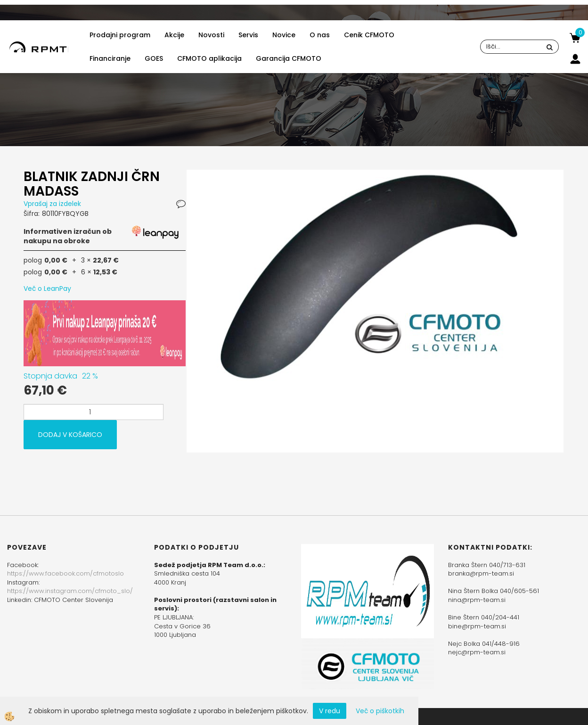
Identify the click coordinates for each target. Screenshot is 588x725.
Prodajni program (120, 35)
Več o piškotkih (380, 711)
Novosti (211, 35)
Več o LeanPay (47, 288)
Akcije (174, 35)
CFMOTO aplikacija (209, 58)
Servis (248, 35)
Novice (284, 35)
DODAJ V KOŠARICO (70, 435)
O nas (320, 35)
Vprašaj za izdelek (52, 204)
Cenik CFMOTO (369, 35)
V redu (330, 711)
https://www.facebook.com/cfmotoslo (65, 573)
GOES (154, 58)
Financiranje (110, 58)
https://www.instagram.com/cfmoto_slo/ (70, 591)
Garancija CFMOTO (289, 58)
